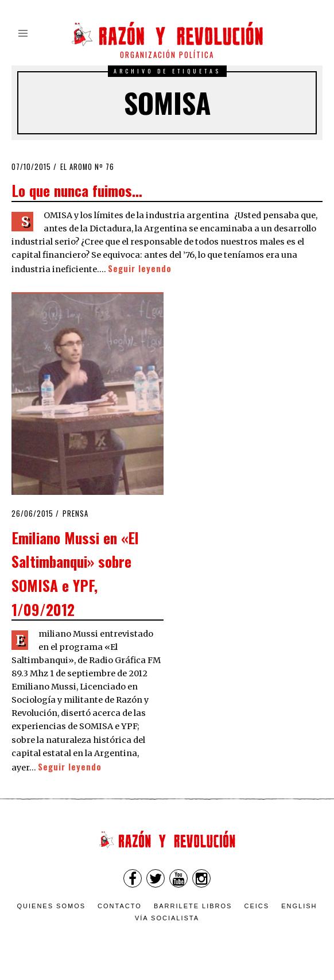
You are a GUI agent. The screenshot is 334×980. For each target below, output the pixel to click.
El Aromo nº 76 (87, 167)
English (299, 906)
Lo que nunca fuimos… (77, 190)
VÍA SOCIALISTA (167, 918)
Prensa (75, 514)
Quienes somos (52, 906)
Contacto (120, 906)
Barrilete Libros (193, 906)
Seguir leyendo (140, 268)
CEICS (257, 906)
